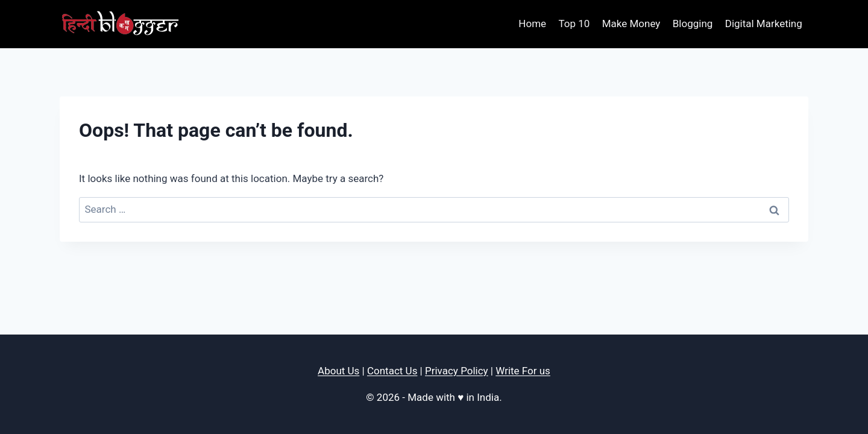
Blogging (693, 24)
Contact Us (392, 371)
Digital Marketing (764, 24)
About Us (338, 371)
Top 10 (574, 24)
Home (532, 24)
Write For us (523, 371)
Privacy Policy (457, 371)
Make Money (631, 24)
